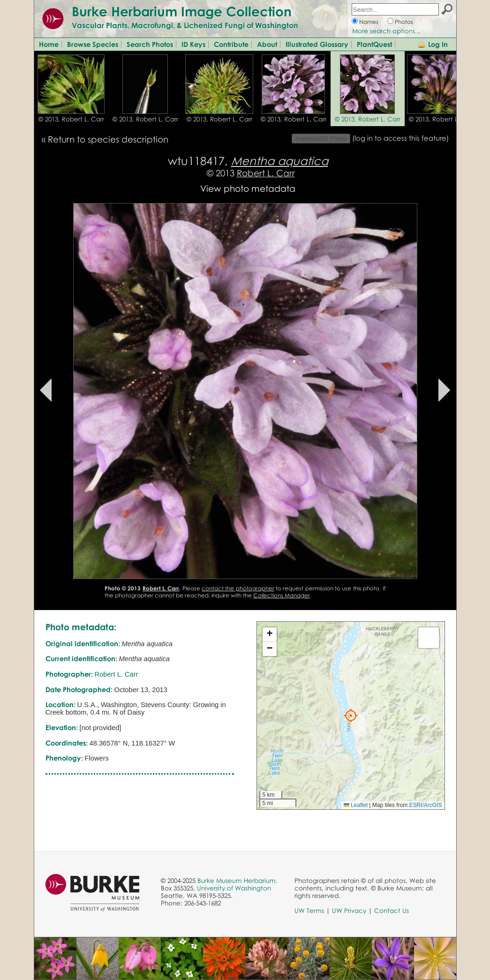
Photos (404, 22)
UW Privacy (349, 911)
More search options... (386, 31)
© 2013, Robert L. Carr (71, 119)
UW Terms (309, 911)
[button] (351, 716)
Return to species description (108, 139)
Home (49, 44)
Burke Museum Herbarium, (237, 881)
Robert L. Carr (266, 173)
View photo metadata (248, 188)
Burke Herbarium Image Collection (182, 11)
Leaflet (356, 805)
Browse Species (93, 44)
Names (369, 22)
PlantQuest (374, 44)
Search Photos (150, 44)
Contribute (231, 44)
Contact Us (392, 911)
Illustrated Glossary (317, 44)
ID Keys (193, 44)
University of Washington (234, 888)
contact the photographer (238, 588)
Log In (438, 44)
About (267, 44)
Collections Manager (282, 595)
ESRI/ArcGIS (425, 805)
